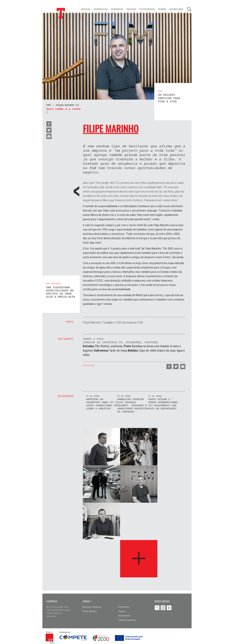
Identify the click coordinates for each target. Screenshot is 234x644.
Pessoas (131, 9)
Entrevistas (101, 9)
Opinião (162, 9)
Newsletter (124, 616)
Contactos (124, 607)
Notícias (86, 9)
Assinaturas (177, 9)
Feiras (122, 611)
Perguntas (117, 9)
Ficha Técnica (90, 611)
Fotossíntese (147, 9)
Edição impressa (127, 620)
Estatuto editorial (92, 607)
